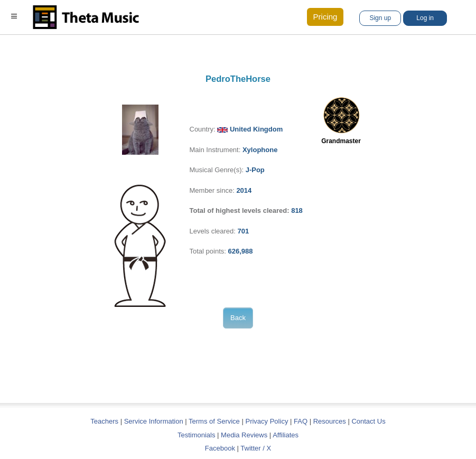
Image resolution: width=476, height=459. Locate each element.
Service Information (154, 421)
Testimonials (197, 435)
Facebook (220, 448)
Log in (425, 18)
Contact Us (368, 421)
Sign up (380, 18)
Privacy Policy (267, 421)
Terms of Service (214, 421)
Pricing (325, 17)
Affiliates (286, 435)
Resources (330, 421)
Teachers (105, 421)
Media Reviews (244, 435)
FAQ (301, 421)
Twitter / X (256, 448)
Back (238, 318)
